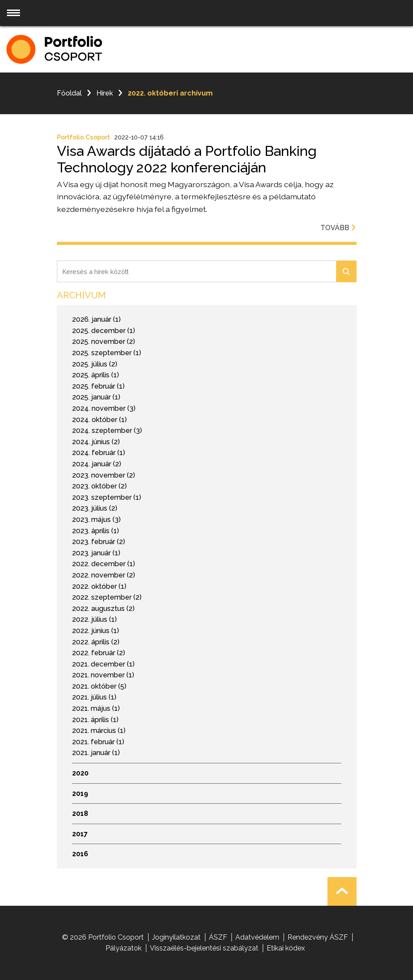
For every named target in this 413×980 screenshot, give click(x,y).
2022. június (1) (96, 631)
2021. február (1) (98, 742)
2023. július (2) (95, 508)
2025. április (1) (96, 375)
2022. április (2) (96, 642)
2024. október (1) (99, 420)
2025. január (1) (96, 397)
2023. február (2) (99, 542)
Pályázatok (124, 948)
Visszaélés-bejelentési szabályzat (204, 948)
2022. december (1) (104, 564)
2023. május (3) (96, 520)
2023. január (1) (96, 553)
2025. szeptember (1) (107, 353)
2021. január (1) (96, 753)
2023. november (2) (104, 475)
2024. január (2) (97, 464)
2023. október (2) (99, 486)
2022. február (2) (99, 653)
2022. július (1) (94, 619)
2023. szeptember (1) (107, 497)
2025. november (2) (104, 342)
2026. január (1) (96, 319)
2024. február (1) (99, 453)
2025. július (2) (95, 364)
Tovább (339, 228)
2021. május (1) (96, 708)
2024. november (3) (104, 408)
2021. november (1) (103, 675)
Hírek (105, 93)
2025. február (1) (98, 386)
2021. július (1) (94, 697)
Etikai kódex (286, 948)
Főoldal (69, 93)
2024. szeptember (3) (107, 431)
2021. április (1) (95, 720)
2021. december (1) (103, 664)
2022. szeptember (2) (107, 597)
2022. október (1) (99, 586)
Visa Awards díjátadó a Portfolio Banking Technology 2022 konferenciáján (187, 159)
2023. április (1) (96, 531)
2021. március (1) (99, 731)
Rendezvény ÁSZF (318, 937)
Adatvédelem (257, 937)
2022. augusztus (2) (103, 609)
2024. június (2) (96, 442)
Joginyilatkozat (176, 937)
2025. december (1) (104, 331)
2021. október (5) (99, 686)
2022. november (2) (104, 575)
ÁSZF (218, 937)
